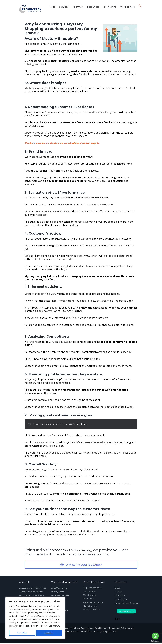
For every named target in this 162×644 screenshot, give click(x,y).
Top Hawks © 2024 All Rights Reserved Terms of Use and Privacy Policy (75, 633)
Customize (22, 633)
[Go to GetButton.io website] (155, 641)
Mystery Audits (57, 591)
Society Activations (91, 607)
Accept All (49, 633)
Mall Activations (90, 604)
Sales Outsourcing (59, 588)
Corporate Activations (93, 587)
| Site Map (125, 633)
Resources (93, 7)
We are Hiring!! (127, 7)
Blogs (118, 588)
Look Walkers (89, 591)
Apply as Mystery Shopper (127, 602)
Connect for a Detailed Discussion (81, 565)
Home (51, 7)
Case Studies (121, 598)
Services (63, 7)
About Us (77, 7)
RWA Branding (89, 594)
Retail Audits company (83, 550)
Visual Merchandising (60, 595)
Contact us (109, 7)
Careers (119, 591)
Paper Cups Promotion (93, 601)
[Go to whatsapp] (155, 636)
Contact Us (120, 595)
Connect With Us (126, 610)
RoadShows (88, 597)
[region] (35, 618)
